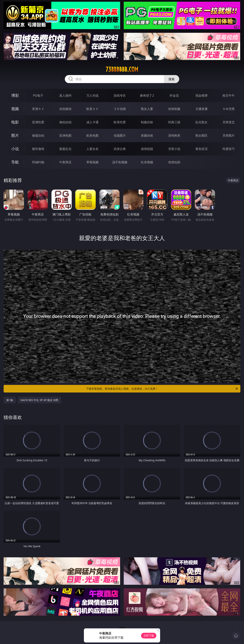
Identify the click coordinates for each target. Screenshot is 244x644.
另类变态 (229, 122)
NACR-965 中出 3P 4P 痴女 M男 (39, 400)
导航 (15, 162)
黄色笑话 (201, 149)
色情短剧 (174, 162)
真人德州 (65, 95)
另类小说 (174, 149)
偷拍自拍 (65, 122)
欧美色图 (92, 135)
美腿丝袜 (147, 135)
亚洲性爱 (38, 122)
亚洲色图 (65, 135)
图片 (15, 135)
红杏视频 (147, 162)
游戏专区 (120, 95)
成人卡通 (92, 122)
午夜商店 (65, 162)
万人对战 (92, 95)
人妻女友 (92, 149)
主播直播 (201, 109)
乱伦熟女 (201, 122)
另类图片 (229, 135)
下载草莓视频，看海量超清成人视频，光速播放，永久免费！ (162, 389)
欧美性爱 (120, 122)
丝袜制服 (174, 109)
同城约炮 (38, 162)
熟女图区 (201, 135)
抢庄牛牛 (229, 95)
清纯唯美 (174, 135)
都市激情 (38, 149)
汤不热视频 (120, 162)
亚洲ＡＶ (38, 109)
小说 (15, 149)
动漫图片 (120, 135)
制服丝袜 (147, 122)
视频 (15, 109)
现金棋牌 (201, 95)
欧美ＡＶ (92, 109)
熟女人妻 (147, 109)
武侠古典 (120, 149)
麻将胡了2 (147, 95)
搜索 (172, 79)
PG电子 (38, 95)
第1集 (10, 400)
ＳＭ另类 (229, 109)
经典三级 (174, 122)
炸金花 (174, 95)
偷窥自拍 (38, 135)
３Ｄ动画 (120, 109)
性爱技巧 (229, 149)
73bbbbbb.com (122, 69)
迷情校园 (147, 149)
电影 (15, 122)
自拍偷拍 (65, 109)
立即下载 (149, 636)
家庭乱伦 (65, 149)
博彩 (15, 95)
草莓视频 (92, 162)
